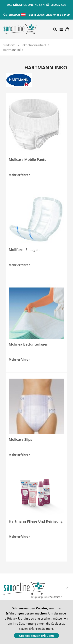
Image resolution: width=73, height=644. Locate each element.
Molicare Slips (20, 439)
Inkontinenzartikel (34, 45)
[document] (36, 622)
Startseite (9, 45)
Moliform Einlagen (24, 250)
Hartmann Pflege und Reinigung (36, 521)
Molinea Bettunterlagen (29, 344)
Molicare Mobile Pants (27, 159)
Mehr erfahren (20, 175)
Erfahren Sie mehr (41, 629)
